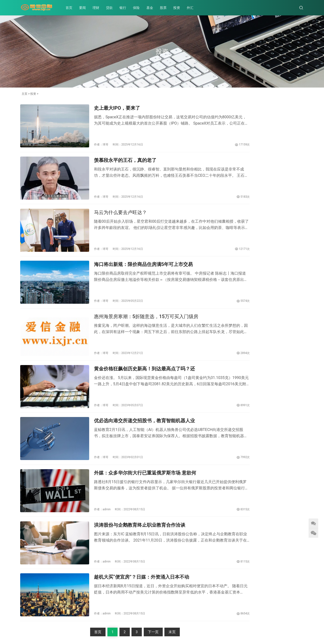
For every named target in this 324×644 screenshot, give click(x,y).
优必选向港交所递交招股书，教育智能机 (249, 415)
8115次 (215, 522)
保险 (138, 8)
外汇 (192, 8)
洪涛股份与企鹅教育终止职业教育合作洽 (249, 377)
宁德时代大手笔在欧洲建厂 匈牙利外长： (286, 379)
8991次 (215, 379)
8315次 (215, 474)
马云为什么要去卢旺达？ (112, 204)
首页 (71, 8)
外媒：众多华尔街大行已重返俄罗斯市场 (286, 342)
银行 (125, 8)
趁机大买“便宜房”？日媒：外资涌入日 (248, 340)
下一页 (139, 588)
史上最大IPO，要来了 (274, 114)
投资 (179, 8)
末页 (158, 588)
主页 (25, 94)
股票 (165, 8)
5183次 (215, 188)
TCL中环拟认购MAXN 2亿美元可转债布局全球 (248, 305)
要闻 (85, 8)
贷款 (112, 8)
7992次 (215, 426)
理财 (98, 8)
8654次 (215, 569)
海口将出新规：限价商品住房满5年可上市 (286, 418)
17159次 (215, 140)
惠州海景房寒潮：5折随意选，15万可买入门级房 (138, 299)
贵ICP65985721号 (123, 628)
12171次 (215, 235)
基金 (152, 8)
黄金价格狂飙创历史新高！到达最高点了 (286, 305)
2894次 (215, 331)
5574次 (215, 283)
